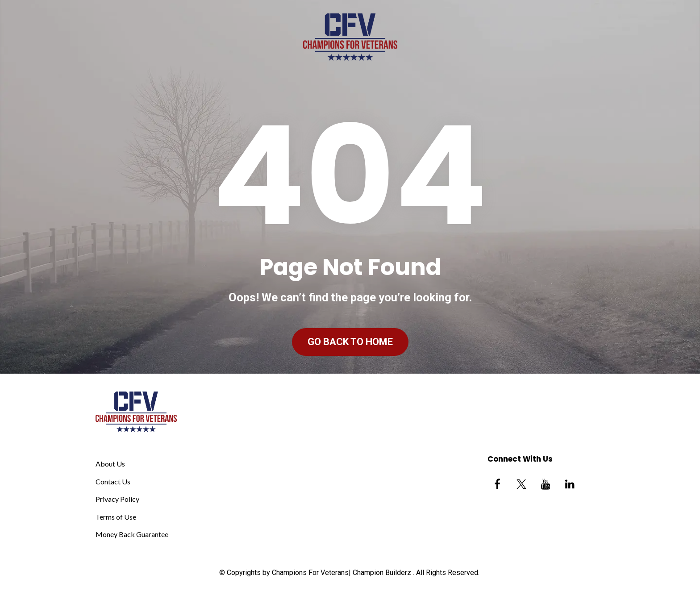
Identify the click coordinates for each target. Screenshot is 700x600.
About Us (110, 464)
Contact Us (113, 481)
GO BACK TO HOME (350, 342)
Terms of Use (116, 517)
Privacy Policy (117, 499)
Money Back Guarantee (132, 534)
